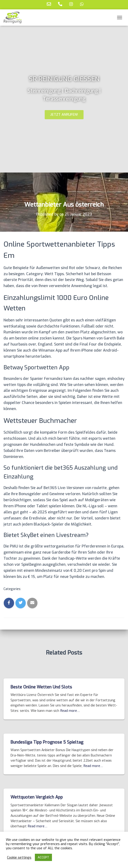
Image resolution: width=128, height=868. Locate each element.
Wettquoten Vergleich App (37, 797)
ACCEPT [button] (43, 857)
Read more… (70, 711)
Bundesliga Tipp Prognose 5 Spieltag (47, 742)
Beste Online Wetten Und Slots (41, 687)
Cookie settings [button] (19, 857)
